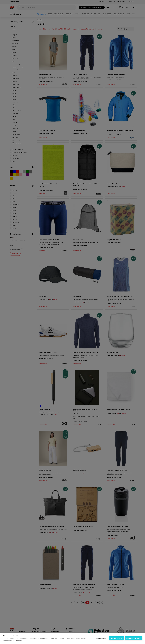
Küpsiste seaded (101, 638)
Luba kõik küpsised (133, 638)
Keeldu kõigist (116, 638)
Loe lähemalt (18, 641)
